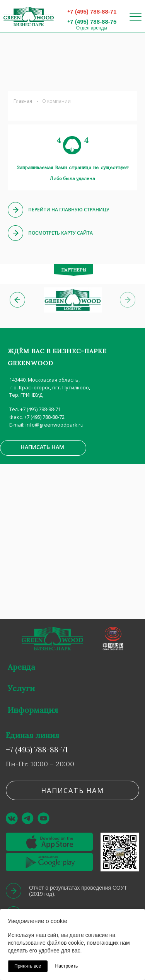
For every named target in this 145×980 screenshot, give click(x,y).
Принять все (28, 966)
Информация (33, 710)
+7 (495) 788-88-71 (92, 11)
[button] (17, 300)
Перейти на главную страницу (69, 210)
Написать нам (42, 447)
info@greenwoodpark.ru (55, 425)
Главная (23, 101)
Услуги (21, 688)
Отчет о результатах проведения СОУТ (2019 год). (78, 891)
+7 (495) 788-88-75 (92, 22)
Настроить (67, 966)
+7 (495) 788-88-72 (44, 417)
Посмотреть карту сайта (61, 233)
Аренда (21, 667)
